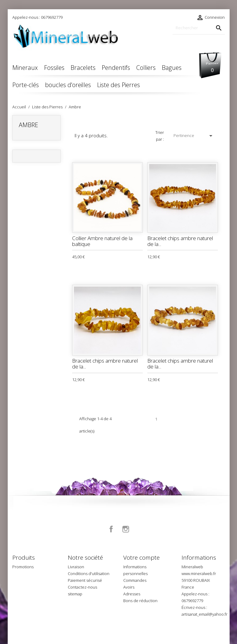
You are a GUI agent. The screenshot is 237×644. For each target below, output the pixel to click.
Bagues (172, 68)
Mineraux (25, 68)
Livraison (76, 567)
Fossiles (54, 68)
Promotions (23, 567)
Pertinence (194, 136)
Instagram (126, 529)
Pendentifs (116, 68)
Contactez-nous (82, 587)
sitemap (75, 594)
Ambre (29, 125)
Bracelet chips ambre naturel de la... (180, 241)
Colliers (146, 68)
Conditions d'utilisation (89, 574)
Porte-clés (26, 85)
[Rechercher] (199, 28)
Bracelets (83, 68)
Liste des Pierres (118, 85)
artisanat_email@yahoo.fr (204, 614)
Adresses (132, 594)
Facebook (111, 529)
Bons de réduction (140, 601)
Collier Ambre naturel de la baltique (102, 241)
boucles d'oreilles (68, 85)
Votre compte (141, 557)
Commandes (135, 580)
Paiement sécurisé (85, 580)
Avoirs (129, 587)
